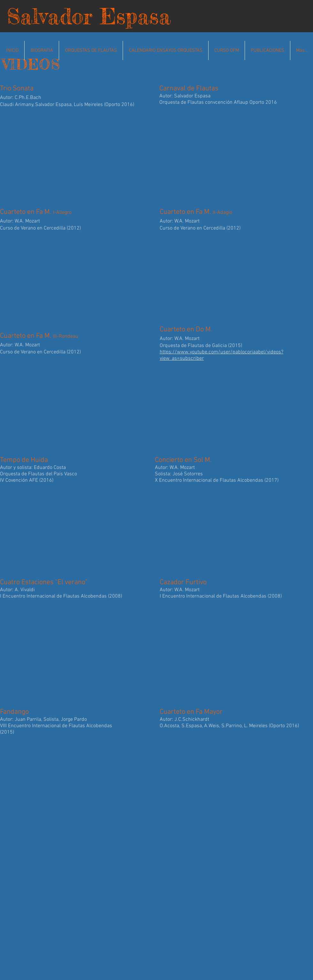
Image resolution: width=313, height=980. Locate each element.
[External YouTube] (77, 155)
